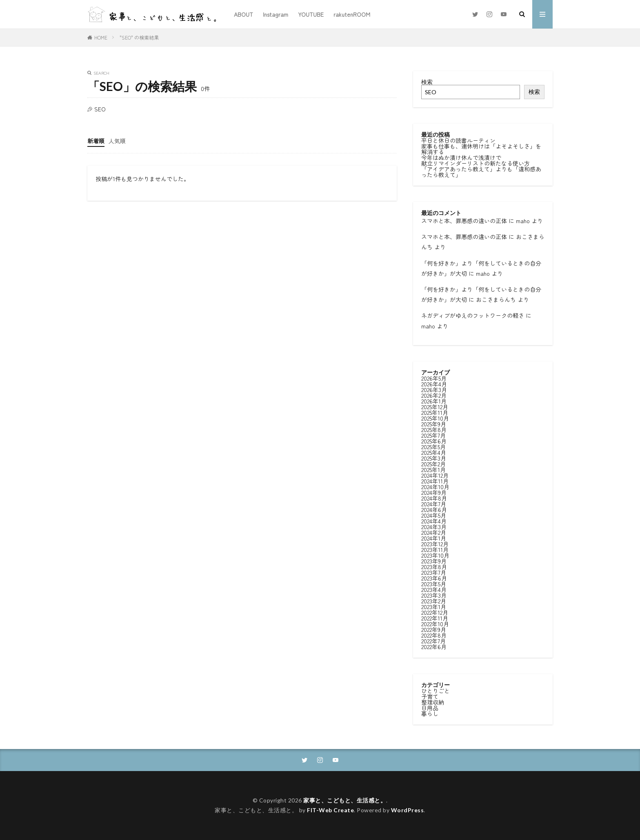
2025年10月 (435, 417)
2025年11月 (435, 412)
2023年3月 (434, 594)
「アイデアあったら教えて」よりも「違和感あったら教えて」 (481, 172)
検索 (427, 82)
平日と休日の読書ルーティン (458, 140)
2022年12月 (435, 612)
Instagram (276, 14)
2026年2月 (434, 395)
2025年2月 (433, 463)
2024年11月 (435, 480)
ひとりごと (436, 690)
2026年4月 (434, 383)
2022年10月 (435, 623)
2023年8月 (434, 566)
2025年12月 (435, 406)
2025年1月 (433, 469)
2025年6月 (434, 440)
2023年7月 (434, 572)
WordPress (408, 810)
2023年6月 (434, 577)
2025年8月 (434, 429)
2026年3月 (434, 389)
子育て (430, 696)
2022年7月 (433, 640)
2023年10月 (435, 554)
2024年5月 (434, 514)
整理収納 (433, 701)
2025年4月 (434, 452)
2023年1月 (434, 606)
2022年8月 (434, 634)
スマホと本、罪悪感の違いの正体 (464, 221)
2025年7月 (433, 434)
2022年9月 (434, 629)
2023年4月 (434, 589)
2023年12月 (435, 543)
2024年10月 (435, 486)
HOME (101, 37)
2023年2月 (434, 600)
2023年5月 (434, 583)
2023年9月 (434, 560)
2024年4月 (434, 520)
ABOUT (243, 14)
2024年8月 (434, 497)
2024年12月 (435, 474)
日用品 (430, 707)
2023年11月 (435, 549)
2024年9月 (434, 492)
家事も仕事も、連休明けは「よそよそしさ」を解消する (481, 149)
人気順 (117, 141)
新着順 (96, 141)
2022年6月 (434, 646)
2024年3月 (434, 526)
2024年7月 (434, 503)
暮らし (430, 713)
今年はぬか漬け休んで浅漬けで (461, 157)
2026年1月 (434, 400)
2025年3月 (434, 457)
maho (523, 221)
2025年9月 (434, 423)
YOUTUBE (311, 14)
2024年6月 (434, 509)
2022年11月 (435, 617)
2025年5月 (433, 446)
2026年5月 (434, 377)
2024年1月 (434, 537)
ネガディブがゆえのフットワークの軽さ (473, 315)
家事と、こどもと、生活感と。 (345, 800)
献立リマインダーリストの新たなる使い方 (476, 163)
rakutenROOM (352, 14)
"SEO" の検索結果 (139, 37)
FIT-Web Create (330, 810)
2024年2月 (434, 532)
